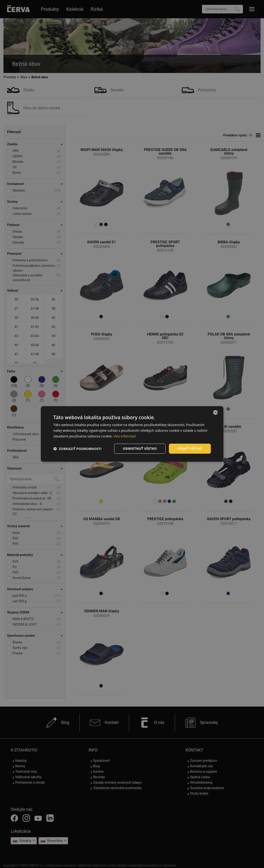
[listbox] (215, 412)
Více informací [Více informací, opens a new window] (125, 436)
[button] (78, 449)
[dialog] (132, 434)
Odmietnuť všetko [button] (140, 448)
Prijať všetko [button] (190, 448)
